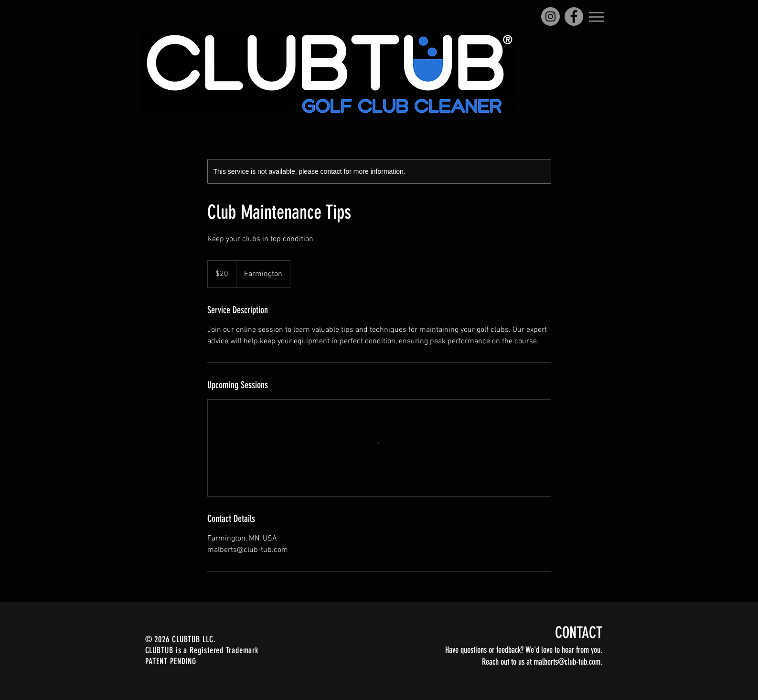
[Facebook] (574, 16)
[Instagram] (550, 16)
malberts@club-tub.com (567, 662)
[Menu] (597, 17)
